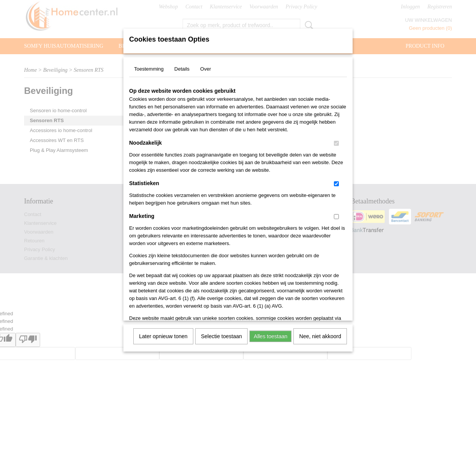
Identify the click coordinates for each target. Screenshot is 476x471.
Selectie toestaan (221, 336)
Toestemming (149, 69)
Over (206, 69)
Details (182, 69)
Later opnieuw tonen (163, 336)
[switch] (336, 143)
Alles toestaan (270, 336)
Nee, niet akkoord (320, 336)
